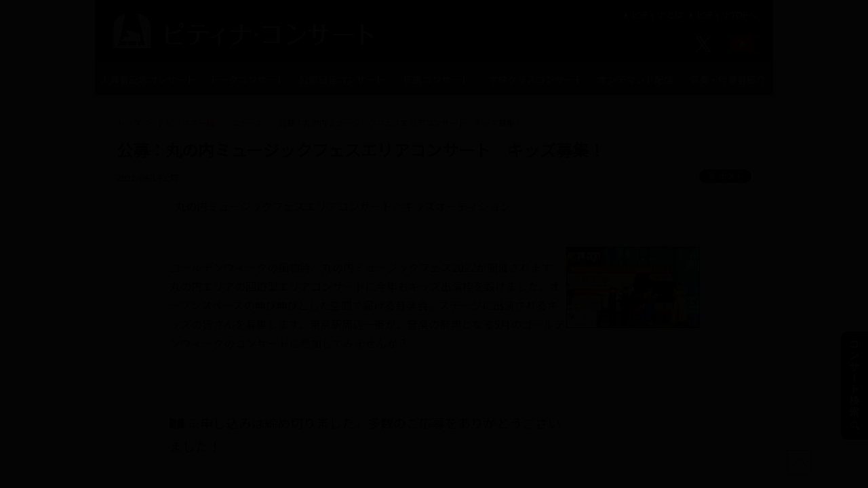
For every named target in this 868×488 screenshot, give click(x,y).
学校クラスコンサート (536, 79)
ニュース (246, 122)
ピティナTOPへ (721, 15)
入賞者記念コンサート (148, 79)
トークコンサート (248, 79)
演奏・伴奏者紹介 (728, 79)
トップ (129, 122)
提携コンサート (437, 79)
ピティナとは (652, 15)
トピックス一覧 (186, 122)
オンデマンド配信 (635, 79)
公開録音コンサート (342, 79)
